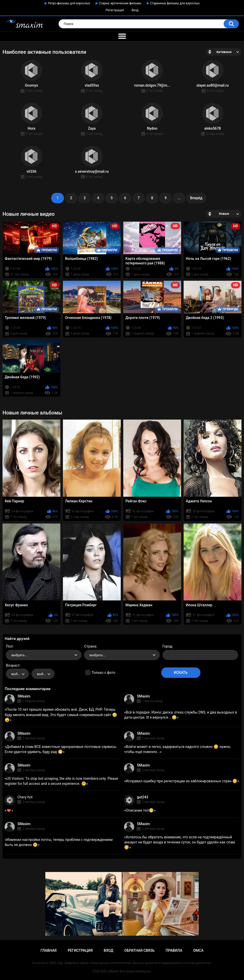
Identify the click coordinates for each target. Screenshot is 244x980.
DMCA (198, 950)
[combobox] (44, 655)
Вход (135, 10)
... (179, 198)
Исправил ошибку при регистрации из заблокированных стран (182, 781)
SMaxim (24, 696)
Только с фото (103, 673)
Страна (90, 646)
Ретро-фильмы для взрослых (69, 3)
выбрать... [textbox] (19, 655)
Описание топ (140, 810)
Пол (9, 646)
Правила (174, 950)
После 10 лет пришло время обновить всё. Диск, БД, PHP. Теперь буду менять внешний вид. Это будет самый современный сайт (61, 715)
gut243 (142, 797)
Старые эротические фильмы (120, 3)
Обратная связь (139, 950)
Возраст (13, 665)
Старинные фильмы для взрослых (175, 3)
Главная (49, 950)
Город (167, 646)
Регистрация (115, 10)
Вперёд (196, 198)
